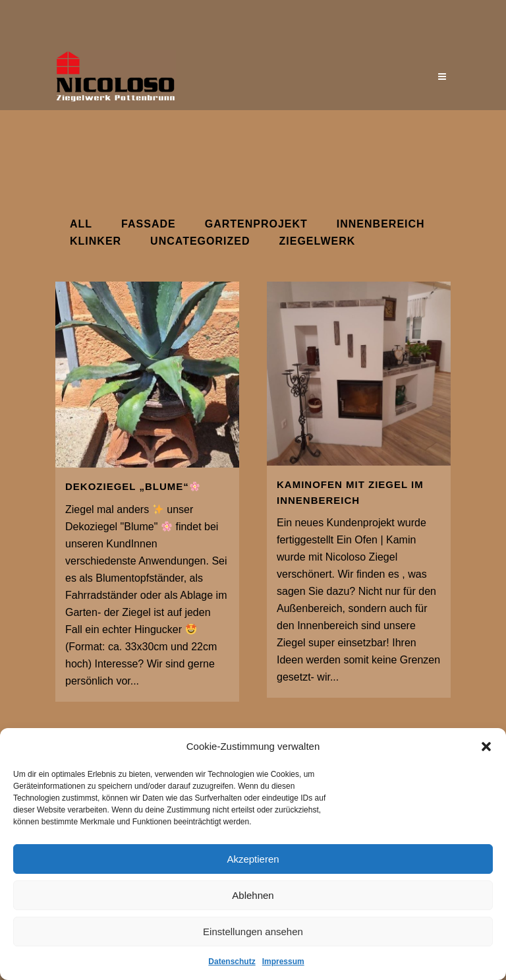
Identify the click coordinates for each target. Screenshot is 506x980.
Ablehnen (253, 895)
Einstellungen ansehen (253, 932)
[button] (486, 747)
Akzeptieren (253, 859)
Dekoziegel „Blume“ (132, 486)
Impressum (283, 962)
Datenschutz (232, 962)
